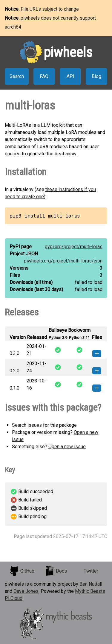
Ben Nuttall (91, 584)
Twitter (91, 571)
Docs (56, 571)
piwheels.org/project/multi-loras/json (63, 261)
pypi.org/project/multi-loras (74, 247)
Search (17, 76)
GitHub (22, 571)
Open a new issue (67, 447)
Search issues (27, 425)
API (70, 76)
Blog (96, 76)
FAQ (44, 76)
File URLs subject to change (50, 9)
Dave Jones (26, 591)
